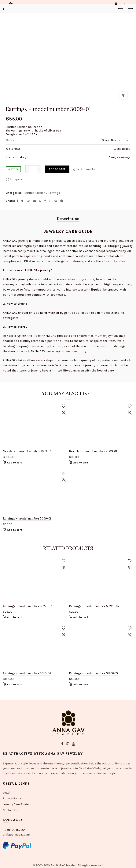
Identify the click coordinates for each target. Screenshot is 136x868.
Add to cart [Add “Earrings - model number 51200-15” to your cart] (81, 685)
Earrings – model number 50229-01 (28, 606)
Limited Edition (35, 193)
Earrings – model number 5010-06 (27, 673)
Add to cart (57, 169)
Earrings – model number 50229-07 (94, 606)
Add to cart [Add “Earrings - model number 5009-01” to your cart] (14, 530)
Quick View (64, 413)
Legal (7, 792)
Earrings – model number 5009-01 (27, 518)
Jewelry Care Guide (16, 804)
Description (68, 219)
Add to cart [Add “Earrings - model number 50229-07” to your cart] (81, 617)
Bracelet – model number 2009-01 (93, 451)
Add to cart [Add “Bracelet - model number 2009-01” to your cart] (81, 463)
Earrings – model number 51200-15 (94, 673)
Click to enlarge (124, 95)
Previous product (121, 8)
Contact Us (10, 810)
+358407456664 (14, 830)
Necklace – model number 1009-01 (27, 451)
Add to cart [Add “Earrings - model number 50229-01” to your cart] (14, 617)
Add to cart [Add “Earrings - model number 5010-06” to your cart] (14, 685)
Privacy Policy (12, 798)
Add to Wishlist (86, 169)
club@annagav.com (16, 834)
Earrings (54, 193)
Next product (130, 8)
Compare (16, 179)
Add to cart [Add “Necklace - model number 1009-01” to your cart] (14, 463)
